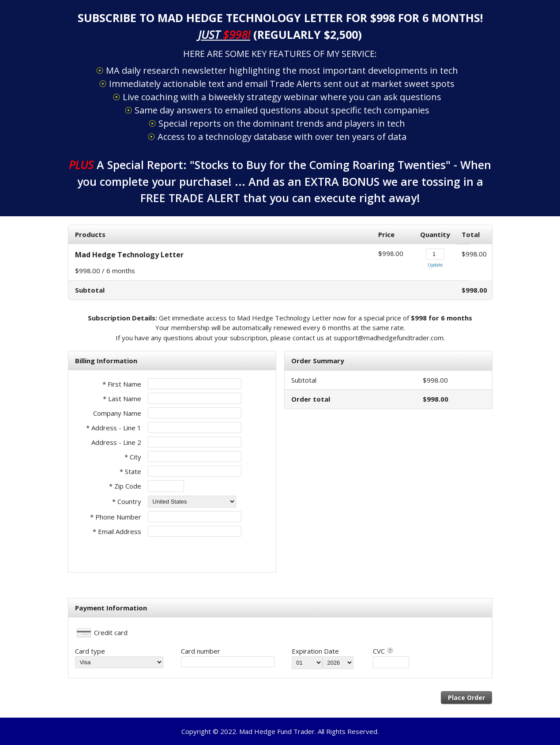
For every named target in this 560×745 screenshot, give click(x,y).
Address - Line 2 (116, 442)
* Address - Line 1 (114, 428)
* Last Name (122, 399)
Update (435, 265)
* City (133, 457)
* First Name (122, 384)
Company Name (117, 413)
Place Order (466, 698)
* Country (127, 501)
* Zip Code (125, 486)
